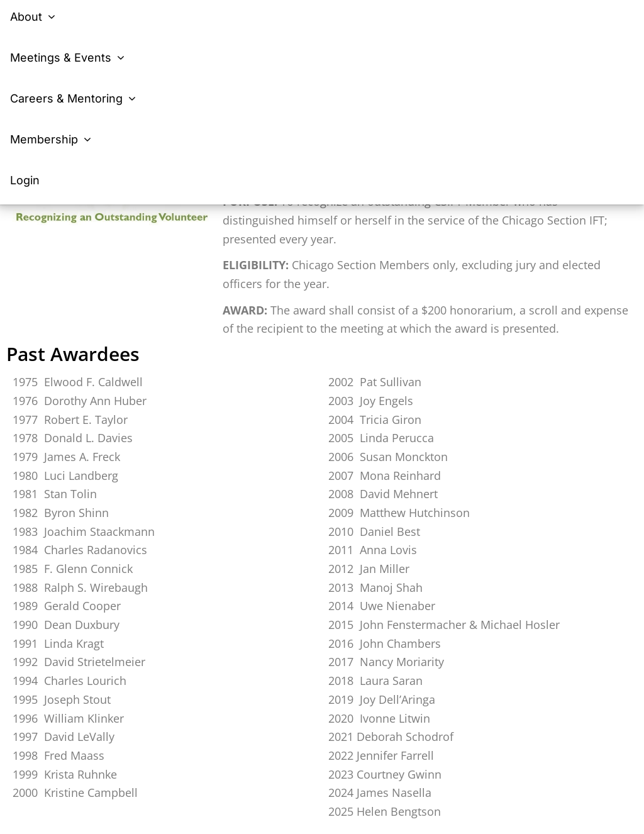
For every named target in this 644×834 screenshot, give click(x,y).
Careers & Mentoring (75, 98)
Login (25, 180)
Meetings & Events (69, 58)
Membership (53, 139)
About (35, 17)
